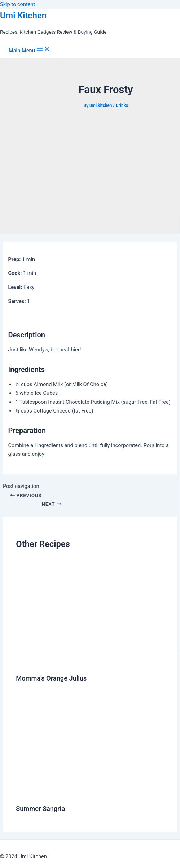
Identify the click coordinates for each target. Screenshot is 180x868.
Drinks (122, 105)
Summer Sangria (40, 809)
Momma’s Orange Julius (51, 678)
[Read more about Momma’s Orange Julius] (90, 662)
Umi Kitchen (23, 16)
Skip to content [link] (17, 4)
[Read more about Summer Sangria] (90, 793)
